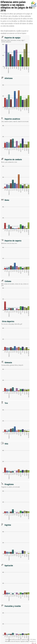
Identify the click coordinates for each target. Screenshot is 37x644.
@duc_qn (34, 643)
